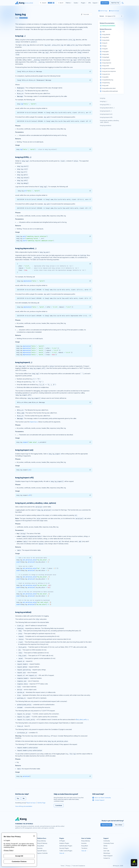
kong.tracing (106, 83)
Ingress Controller (43, 853)
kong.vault (105, 85)
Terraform (84, 848)
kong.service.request (109, 68)
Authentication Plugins (66, 846)
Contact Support (98, 800)
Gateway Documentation (108, 26)
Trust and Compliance (79, 866)
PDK (104, 32)
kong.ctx (105, 43)
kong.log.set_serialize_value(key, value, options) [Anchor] (36, 503)
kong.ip (104, 46)
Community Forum (109, 843)
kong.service (106, 74)
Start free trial (106, 825)
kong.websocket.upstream (110, 91)
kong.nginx (106, 51)
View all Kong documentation (24, 806)
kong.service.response (109, 71)
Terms (62, 866)
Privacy (68, 866)
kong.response (107, 63)
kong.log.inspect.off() (106, 117)
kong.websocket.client (109, 88)
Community (107, 841)
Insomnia (40, 848)
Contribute (59, 805)
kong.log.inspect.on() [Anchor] (24, 450)
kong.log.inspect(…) (106, 111)
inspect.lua (33, 422)
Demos (105, 848)
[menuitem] (69, 3)
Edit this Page (41, 803)
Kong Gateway (23, 18)
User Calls (106, 851)
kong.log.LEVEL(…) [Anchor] (23, 157)
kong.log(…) (104, 101)
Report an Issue (31, 803)
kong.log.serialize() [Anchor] (23, 612)
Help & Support (108, 856)
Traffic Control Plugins (66, 851)
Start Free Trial (115, 3)
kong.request (106, 60)
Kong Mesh (41, 846)
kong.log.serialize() (106, 125)
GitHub (105, 846)
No (24, 798)
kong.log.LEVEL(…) (105, 105)
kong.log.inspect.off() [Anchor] (24, 478)
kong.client (105, 37)
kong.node (105, 54)
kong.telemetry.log (108, 80)
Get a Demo (105, 3)
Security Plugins (64, 848)
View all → (62, 853)
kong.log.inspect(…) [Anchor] (24, 362)
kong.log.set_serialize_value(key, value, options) (110, 121)
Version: (102, 16)
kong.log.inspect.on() (106, 114)
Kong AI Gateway (42, 843)
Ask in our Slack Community (102, 798)
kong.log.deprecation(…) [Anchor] (26, 248)
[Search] (47, 3)
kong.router (106, 66)
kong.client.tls (106, 34)
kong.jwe (105, 49)
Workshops (107, 853)
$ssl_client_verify (81, 719)
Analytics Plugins (64, 843)
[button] (90, 71)
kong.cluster (106, 40)
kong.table (105, 77)
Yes (18, 798)
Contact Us (107, 858)
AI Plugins (62, 841)
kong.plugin (106, 57)
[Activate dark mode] (123, 3)
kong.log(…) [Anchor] (20, 36)
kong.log (103, 98)
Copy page (85, 14)
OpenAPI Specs (42, 851)
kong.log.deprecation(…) (107, 108)
